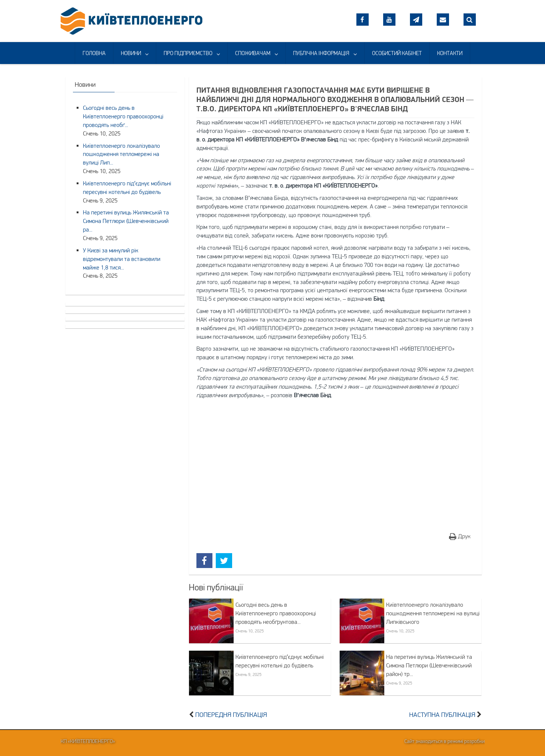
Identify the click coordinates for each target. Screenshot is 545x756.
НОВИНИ (131, 53)
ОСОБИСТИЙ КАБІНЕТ (397, 53)
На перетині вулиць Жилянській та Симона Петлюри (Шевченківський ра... (126, 221)
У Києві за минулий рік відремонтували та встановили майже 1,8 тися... (122, 259)
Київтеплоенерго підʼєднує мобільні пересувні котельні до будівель (280, 661)
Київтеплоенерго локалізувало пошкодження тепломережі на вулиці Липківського (433, 613)
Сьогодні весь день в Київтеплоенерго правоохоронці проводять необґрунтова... (276, 613)
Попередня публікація (231, 715)
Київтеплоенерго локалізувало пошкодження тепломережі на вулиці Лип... (121, 154)
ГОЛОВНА (94, 53)
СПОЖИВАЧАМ (253, 53)
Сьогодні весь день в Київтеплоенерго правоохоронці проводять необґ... (123, 116)
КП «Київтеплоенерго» (88, 741)
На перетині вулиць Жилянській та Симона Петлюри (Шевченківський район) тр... (429, 665)
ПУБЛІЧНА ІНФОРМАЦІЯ (321, 53)
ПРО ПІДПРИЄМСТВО (188, 53)
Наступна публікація (442, 715)
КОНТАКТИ (450, 53)
